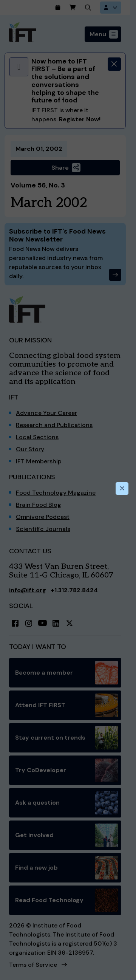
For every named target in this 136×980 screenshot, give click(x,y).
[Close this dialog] (122, 489)
